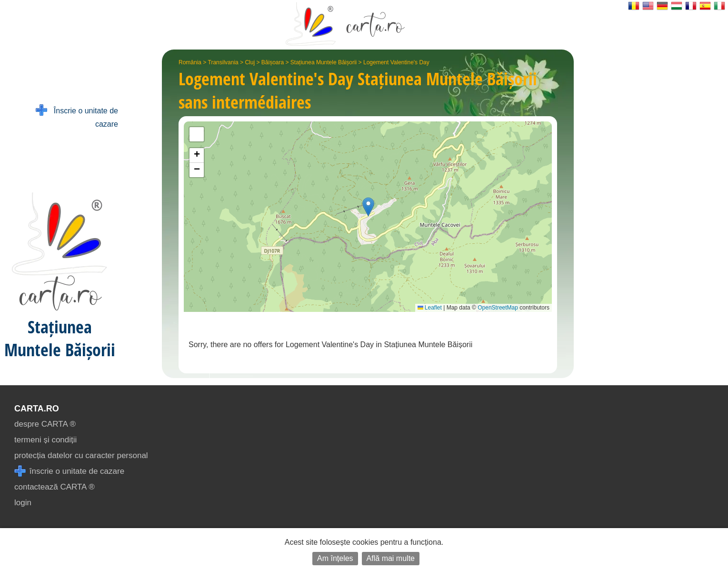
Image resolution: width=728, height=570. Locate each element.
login (23, 503)
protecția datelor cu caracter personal (81, 455)
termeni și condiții (45, 440)
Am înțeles (335, 558)
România (190, 62)
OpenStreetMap (498, 308)
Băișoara (273, 62)
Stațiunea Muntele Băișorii (324, 62)
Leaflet (430, 308)
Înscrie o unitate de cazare (77, 116)
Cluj (250, 62)
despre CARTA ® (45, 424)
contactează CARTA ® (55, 487)
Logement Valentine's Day (396, 62)
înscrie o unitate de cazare (69, 471)
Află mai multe (391, 558)
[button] (368, 207)
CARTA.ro (37, 409)
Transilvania (223, 62)
